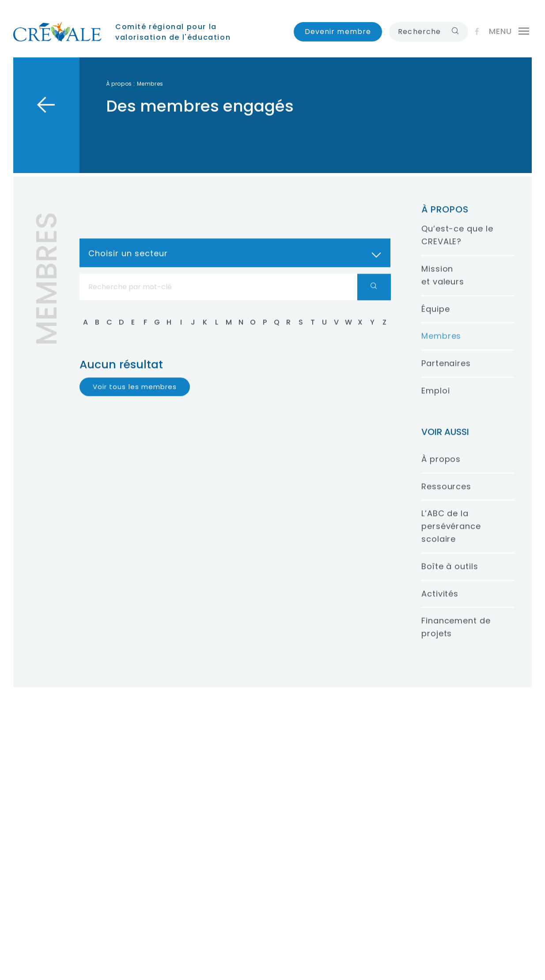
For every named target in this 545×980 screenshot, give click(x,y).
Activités (440, 602)
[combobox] (235, 261)
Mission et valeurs (443, 283)
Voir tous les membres (135, 395)
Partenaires (446, 372)
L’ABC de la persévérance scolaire (451, 535)
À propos (119, 84)
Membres (441, 345)
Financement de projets (456, 636)
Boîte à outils (450, 575)
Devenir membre (338, 32)
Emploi (435, 399)
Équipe (435, 317)
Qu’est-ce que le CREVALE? (457, 244)
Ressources (446, 495)
